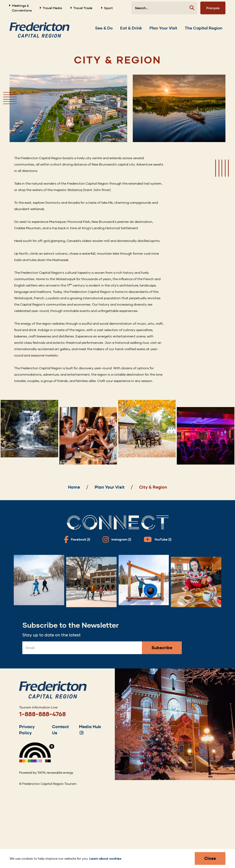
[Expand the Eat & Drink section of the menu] (131, 28)
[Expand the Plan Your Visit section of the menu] (163, 28)
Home (74, 487)
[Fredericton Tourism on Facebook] (77, 540)
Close (210, 858)
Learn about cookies (105, 859)
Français (213, 8)
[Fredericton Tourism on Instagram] (117, 540)
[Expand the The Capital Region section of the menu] (204, 28)
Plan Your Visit (110, 487)
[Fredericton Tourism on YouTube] (157, 540)
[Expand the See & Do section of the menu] (104, 28)
